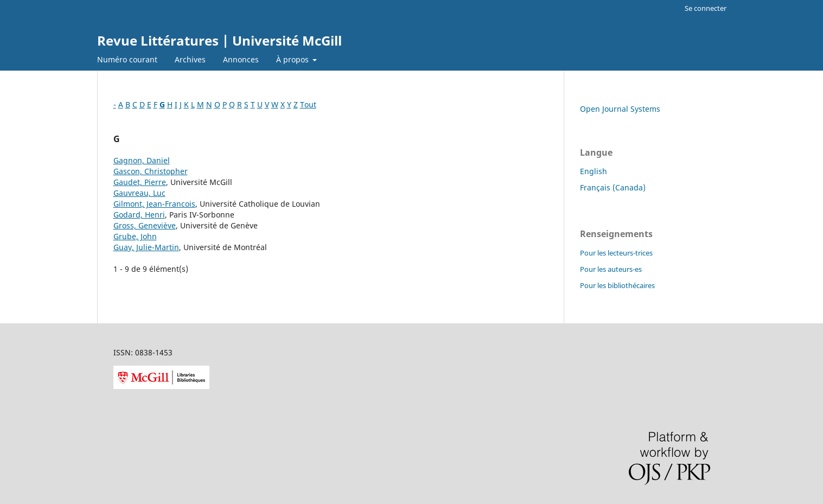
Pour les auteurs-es (611, 269)
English (594, 171)
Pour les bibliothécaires (617, 285)
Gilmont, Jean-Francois (154, 204)
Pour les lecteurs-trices (616, 253)
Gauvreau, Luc (139, 193)
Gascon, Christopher (151, 171)
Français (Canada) (613, 187)
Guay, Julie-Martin (146, 247)
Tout (308, 104)
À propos (294, 59)
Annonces (241, 59)
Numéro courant (127, 59)
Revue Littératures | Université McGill (219, 40)
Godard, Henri (139, 215)
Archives (190, 59)
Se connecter (706, 8)
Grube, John (135, 236)
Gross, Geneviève (145, 225)
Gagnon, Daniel (142, 160)
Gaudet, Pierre (140, 182)
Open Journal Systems (620, 109)
